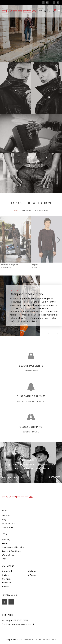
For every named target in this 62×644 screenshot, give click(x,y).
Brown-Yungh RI (9, 272)
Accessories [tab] (41, 218)
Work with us (8, 555)
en (58, 2)
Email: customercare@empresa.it (18, 624)
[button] (3, 248)
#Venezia (7, 583)
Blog (4, 519)
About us (6, 516)
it (54, 2)
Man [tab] (16, 218)
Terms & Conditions (11, 551)
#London (6, 579)
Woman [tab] (26, 218)
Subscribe (55, 477)
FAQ (4, 559)
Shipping (6, 540)
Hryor (35, 272)
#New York (7, 571)
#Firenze (32, 575)
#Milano (32, 571)
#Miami (6, 575)
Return (5, 543)
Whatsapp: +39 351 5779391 (15, 620)
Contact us (7, 527)
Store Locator (8, 523)
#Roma (6, 587)
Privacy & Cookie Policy (13, 547)
